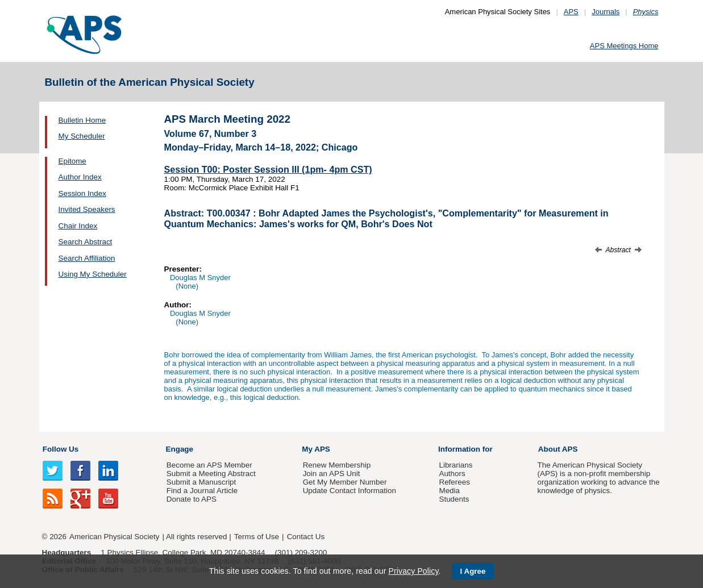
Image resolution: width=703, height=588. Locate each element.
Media (449, 491)
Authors (452, 474)
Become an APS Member (209, 465)
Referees (454, 482)
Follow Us (61, 449)
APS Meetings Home (624, 46)
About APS (558, 449)
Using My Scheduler (93, 274)
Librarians (456, 465)
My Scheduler (82, 136)
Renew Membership (337, 465)
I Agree (473, 571)
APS (571, 12)
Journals (606, 12)
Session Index (82, 193)
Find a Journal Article (202, 491)
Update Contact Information (350, 491)
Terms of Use (257, 537)
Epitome (72, 161)
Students (454, 499)
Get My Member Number (345, 482)
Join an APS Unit (332, 474)
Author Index (80, 177)
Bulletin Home (82, 120)
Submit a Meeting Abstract (211, 474)
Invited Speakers (87, 209)
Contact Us (306, 537)
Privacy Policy (413, 571)
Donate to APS (192, 499)
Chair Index (78, 226)
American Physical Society (114, 537)
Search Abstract (86, 242)
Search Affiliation (87, 258)
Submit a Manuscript (201, 482)
